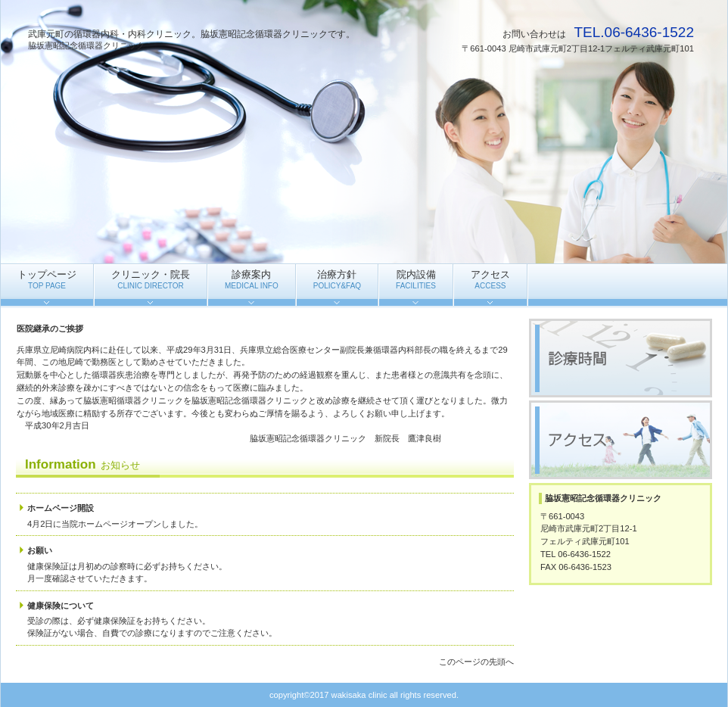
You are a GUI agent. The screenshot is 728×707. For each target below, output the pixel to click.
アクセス (621, 440)
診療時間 (621, 358)
